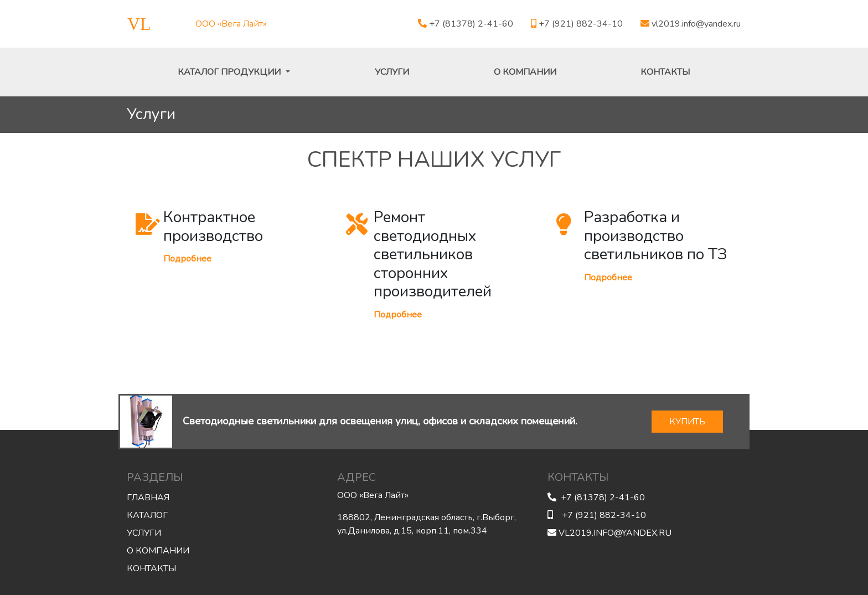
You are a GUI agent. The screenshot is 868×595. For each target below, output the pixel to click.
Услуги (392, 72)
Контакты (665, 72)
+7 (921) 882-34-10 (577, 24)
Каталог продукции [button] (230, 72)
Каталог (147, 515)
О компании (525, 72)
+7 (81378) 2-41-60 (466, 24)
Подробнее (187, 259)
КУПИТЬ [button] (687, 422)
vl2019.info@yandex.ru (691, 24)
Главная (148, 497)
